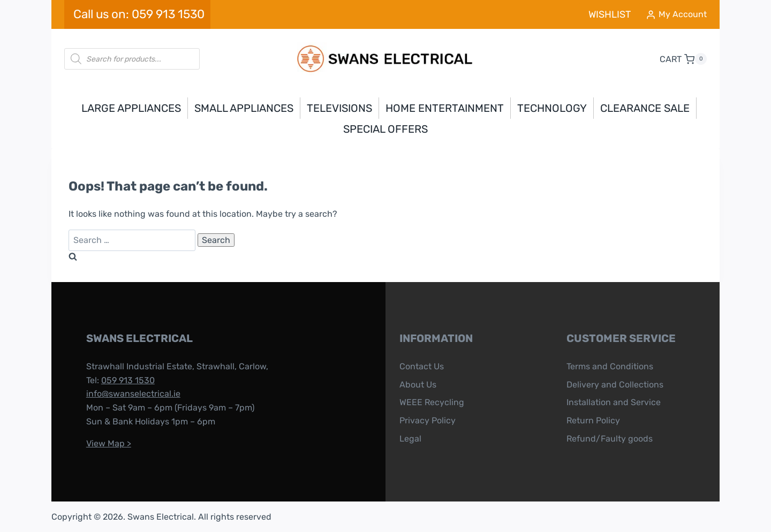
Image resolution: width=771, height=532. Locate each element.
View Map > (105, 443)
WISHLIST (610, 14)
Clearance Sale (645, 108)
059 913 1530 (124, 380)
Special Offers (385, 129)
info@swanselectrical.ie (130, 394)
